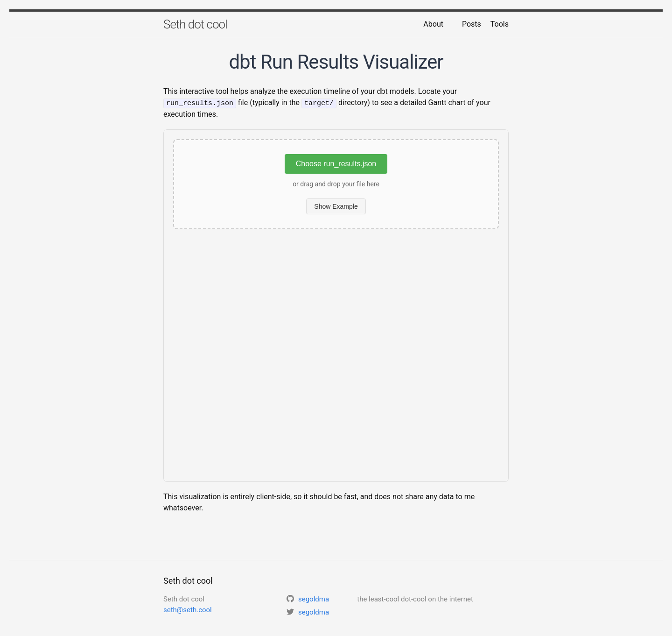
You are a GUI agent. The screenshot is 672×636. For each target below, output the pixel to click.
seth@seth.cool (188, 610)
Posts (472, 24)
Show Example (336, 206)
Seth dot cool (195, 24)
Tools (500, 24)
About (433, 24)
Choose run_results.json (336, 163)
